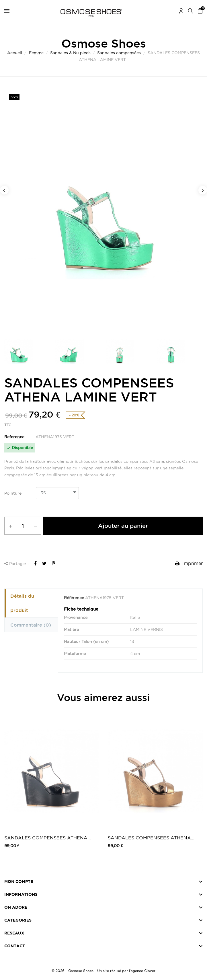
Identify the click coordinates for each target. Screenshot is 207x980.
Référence (74, 598)
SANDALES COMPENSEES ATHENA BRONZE (149, 838)
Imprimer (189, 563)
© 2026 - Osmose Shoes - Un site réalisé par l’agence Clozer (103, 971)
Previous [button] (4, 190)
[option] (103, 210)
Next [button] (203, 190)
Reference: (15, 437)
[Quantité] (23, 526)
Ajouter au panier (123, 526)
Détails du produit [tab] (22, 603)
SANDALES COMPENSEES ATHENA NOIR (46, 838)
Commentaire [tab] (31, 625)
